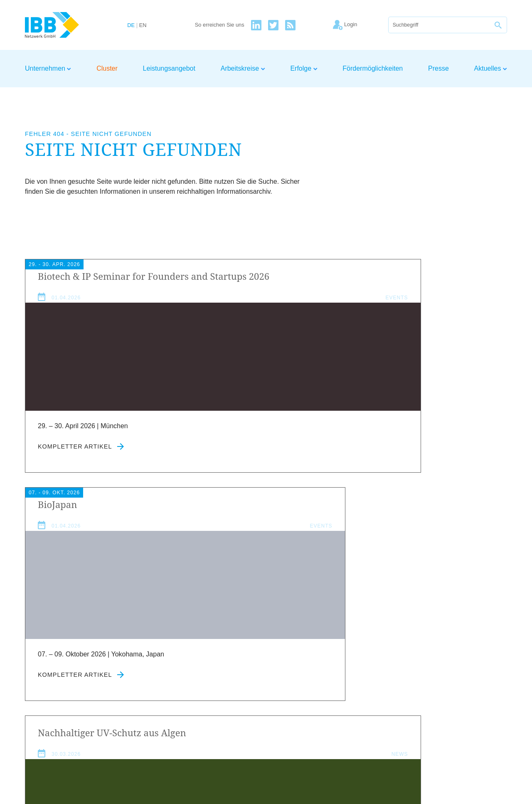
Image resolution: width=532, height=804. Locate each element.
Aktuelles (491, 68)
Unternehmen (48, 68)
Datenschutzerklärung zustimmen (226, 675)
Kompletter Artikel (81, 469)
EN (143, 26)
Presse (438, 68)
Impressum (395, 711)
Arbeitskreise (243, 68)
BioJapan (223, 276)
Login (499, 711)
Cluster (107, 68)
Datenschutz (437, 711)
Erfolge (304, 68)
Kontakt (473, 711)
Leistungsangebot (169, 68)
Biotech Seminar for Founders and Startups (99, 282)
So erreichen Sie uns (220, 25)
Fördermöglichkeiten (373, 68)
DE (131, 26)
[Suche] (439, 25)
